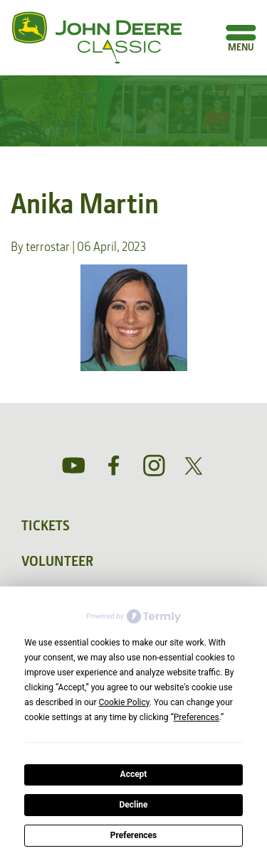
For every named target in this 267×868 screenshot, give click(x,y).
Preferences (134, 835)
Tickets (46, 525)
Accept (134, 774)
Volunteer (57, 561)
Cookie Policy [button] (124, 702)
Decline (133, 805)
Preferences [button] (197, 717)
